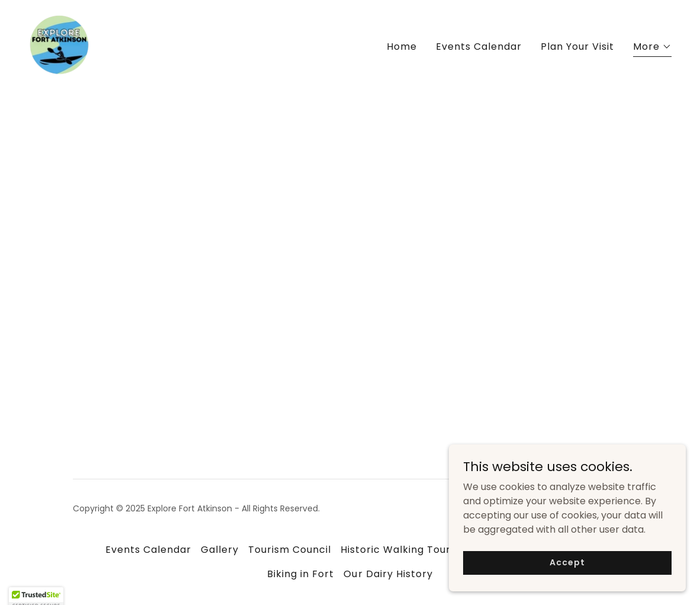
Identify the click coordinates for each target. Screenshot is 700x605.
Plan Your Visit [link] (577, 47)
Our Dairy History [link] (388, 574)
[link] (59, 44)
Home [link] (402, 47)
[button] (652, 48)
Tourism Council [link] (290, 550)
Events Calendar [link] (479, 47)
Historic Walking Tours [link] (398, 550)
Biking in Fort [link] (301, 574)
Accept (567, 587)
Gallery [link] (220, 550)
